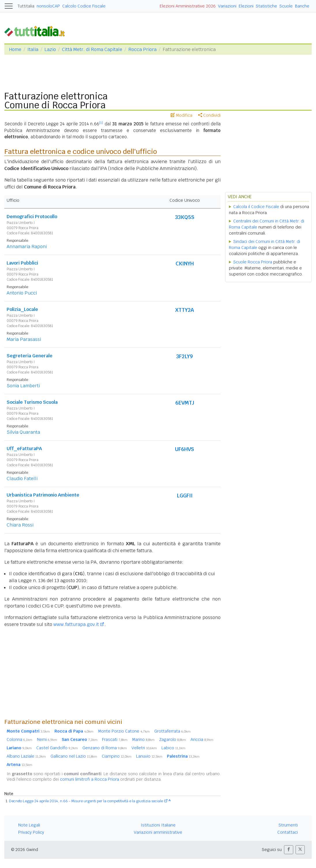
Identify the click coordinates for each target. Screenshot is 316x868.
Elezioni (246, 6)
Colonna (19, 739)
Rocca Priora (142, 49)
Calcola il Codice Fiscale (256, 207)
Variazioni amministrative (158, 832)
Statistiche (266, 6)
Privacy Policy (31, 832)
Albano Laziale (26, 756)
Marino (143, 739)
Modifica (181, 115)
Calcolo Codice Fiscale (84, 6)
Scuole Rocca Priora (253, 262)
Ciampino (117, 756)
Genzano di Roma (105, 748)
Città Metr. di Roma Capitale (92, 49)
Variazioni (227, 6)
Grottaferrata (172, 731)
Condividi (209, 115)
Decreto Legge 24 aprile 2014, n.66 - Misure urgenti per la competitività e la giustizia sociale (86, 801)
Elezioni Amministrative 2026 (188, 6)
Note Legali (29, 825)
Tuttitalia (26, 6)
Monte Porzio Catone (124, 731)
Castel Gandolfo (57, 748)
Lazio (50, 49)
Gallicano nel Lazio (74, 756)
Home (15, 49)
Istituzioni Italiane (158, 825)
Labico (173, 748)
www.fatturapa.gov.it (76, 624)
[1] (101, 123)
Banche (302, 6)
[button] (289, 850)
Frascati (115, 739)
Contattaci (288, 832)
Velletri (144, 748)
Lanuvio (149, 756)
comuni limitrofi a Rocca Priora (90, 779)
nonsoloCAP (48, 6)
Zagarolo (173, 739)
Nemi (47, 739)
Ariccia (202, 739)
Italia (33, 49)
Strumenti (288, 825)
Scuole (286, 6)
